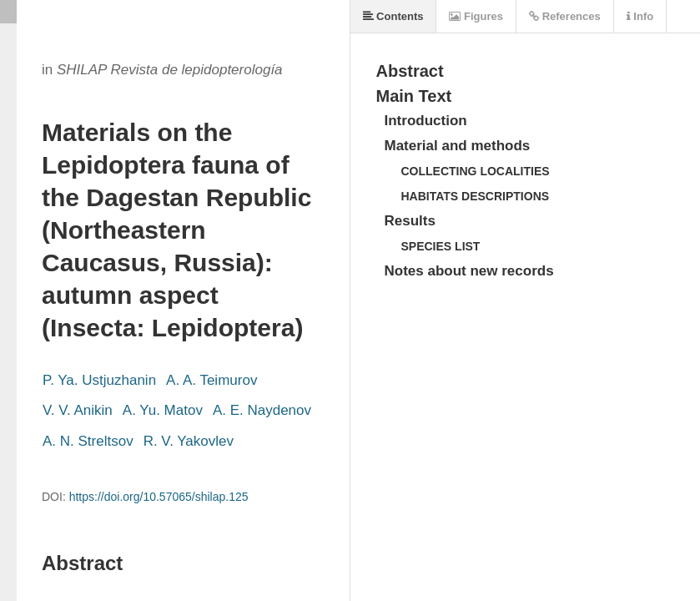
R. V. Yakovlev (189, 441)
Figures (476, 16)
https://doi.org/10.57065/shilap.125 (159, 497)
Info (640, 16)
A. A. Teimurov (212, 380)
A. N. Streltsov (88, 441)
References (565, 16)
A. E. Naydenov (262, 410)
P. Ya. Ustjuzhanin (99, 380)
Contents (393, 16)
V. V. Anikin (78, 410)
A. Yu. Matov (163, 410)
